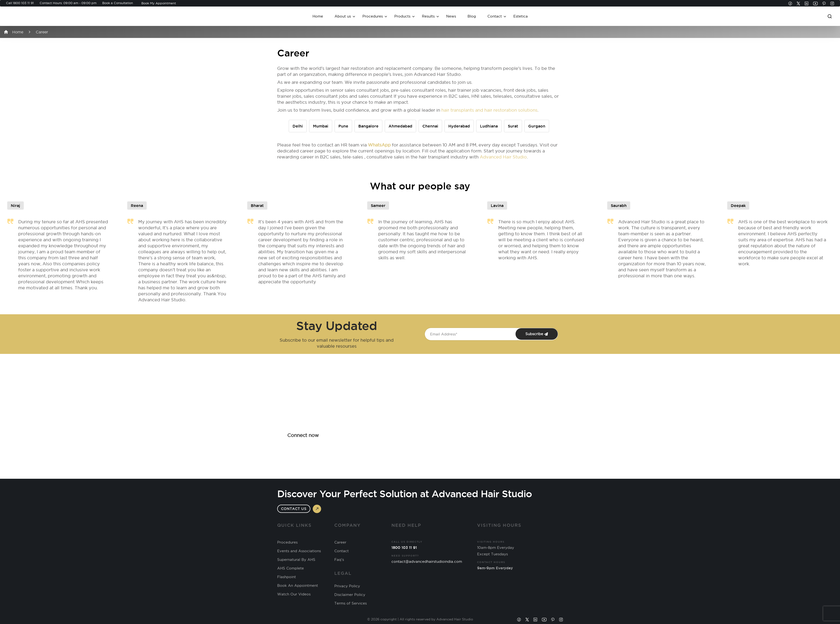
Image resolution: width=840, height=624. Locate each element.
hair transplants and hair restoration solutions (489, 110)
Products (402, 16)
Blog (472, 16)
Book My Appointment (159, 3)
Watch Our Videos (294, 594)
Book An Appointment (298, 586)
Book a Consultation (118, 3)
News (451, 16)
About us (343, 16)
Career (340, 542)
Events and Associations (299, 551)
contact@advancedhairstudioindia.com (427, 561)
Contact (495, 16)
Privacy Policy (347, 586)
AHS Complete (291, 568)
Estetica (521, 16)
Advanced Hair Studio (503, 157)
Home (318, 16)
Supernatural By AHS (296, 560)
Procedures (373, 16)
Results (428, 16)
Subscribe (537, 334)
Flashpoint (287, 577)
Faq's (339, 560)
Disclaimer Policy (350, 595)
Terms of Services (351, 603)
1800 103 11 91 (23, 3)
